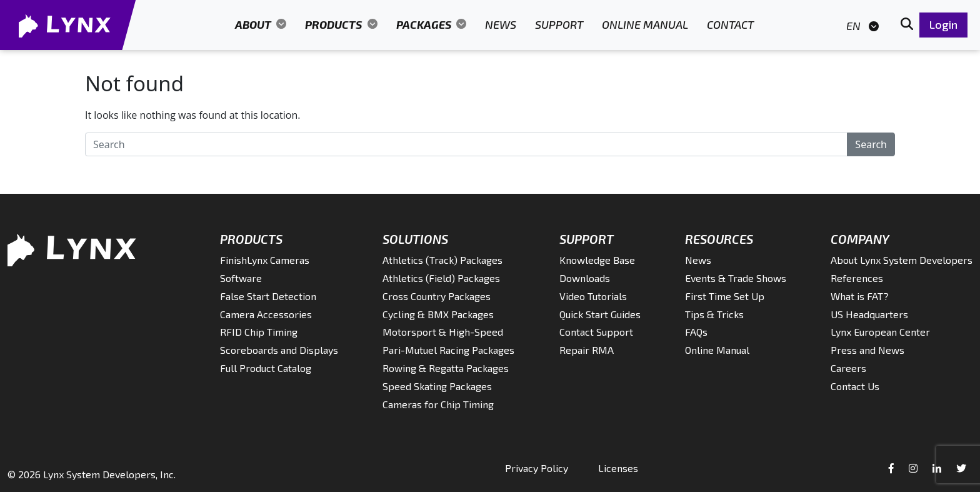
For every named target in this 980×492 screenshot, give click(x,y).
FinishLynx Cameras (265, 260)
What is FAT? (860, 296)
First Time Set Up (725, 296)
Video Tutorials (593, 296)
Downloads (585, 278)
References (857, 278)
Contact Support (596, 332)
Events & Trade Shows (736, 278)
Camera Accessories (266, 314)
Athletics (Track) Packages (442, 260)
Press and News (867, 350)
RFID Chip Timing (259, 332)
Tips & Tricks (714, 314)
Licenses (618, 468)
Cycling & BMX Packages (438, 314)
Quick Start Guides (600, 314)
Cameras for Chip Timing (438, 404)
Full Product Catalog (266, 368)
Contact (730, 24)
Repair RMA (587, 350)
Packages (425, 24)
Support (559, 24)
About (254, 24)
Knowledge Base (597, 260)
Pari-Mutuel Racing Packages (448, 350)
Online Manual (645, 24)
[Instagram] (914, 468)
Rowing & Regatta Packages (446, 368)
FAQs (696, 332)
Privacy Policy (537, 468)
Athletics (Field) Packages (441, 278)
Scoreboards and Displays (279, 350)
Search (871, 144)
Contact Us (855, 386)
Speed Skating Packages (437, 386)
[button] (907, 25)
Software (241, 278)
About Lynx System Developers (902, 260)
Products (335, 24)
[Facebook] (892, 468)
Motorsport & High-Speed (443, 332)
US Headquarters (869, 314)
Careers (848, 368)
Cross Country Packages (437, 296)
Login (943, 24)
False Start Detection (268, 296)
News (501, 24)
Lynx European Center (880, 332)
